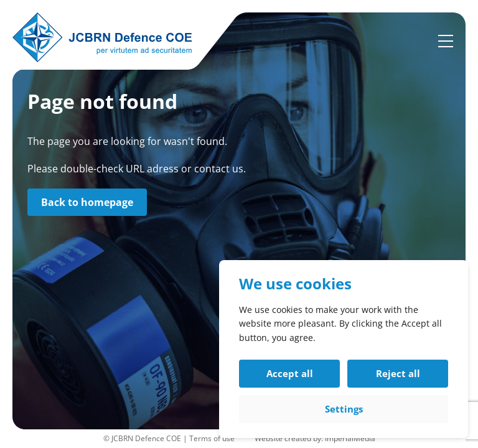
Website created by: (290, 438)
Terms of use (212, 438)
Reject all (398, 373)
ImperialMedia (350, 438)
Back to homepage (87, 202)
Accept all (290, 373)
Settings (344, 409)
